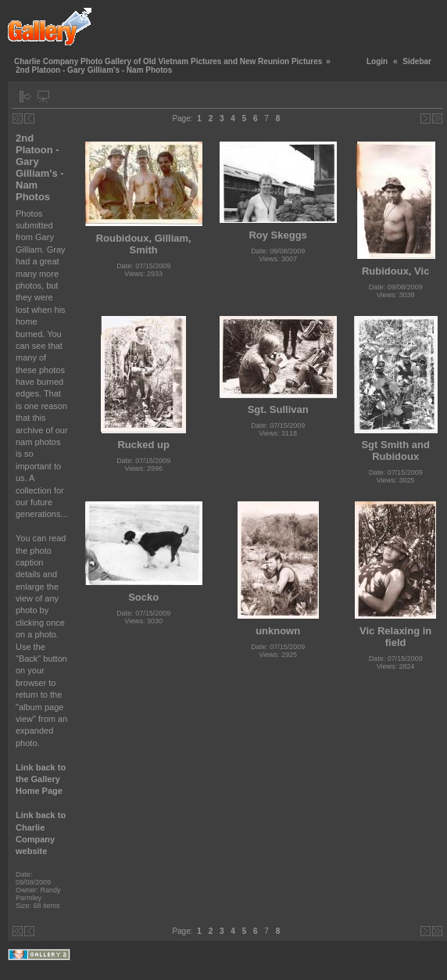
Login (377, 61)
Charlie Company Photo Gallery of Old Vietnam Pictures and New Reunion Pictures (168, 61)
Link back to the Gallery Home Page (41, 779)
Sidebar (417, 61)
